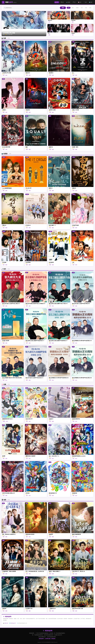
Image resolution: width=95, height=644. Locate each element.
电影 (73, 8)
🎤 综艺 (74, 2)
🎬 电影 (62, 2)
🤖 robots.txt (6, 623)
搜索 (63, 8)
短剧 (90, 8)
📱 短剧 (85, 2)
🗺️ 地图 (91, 2)
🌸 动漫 (80, 2)
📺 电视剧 (68, 2)
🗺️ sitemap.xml (12, 623)
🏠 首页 (57, 2)
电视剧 (77, 8)
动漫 (86, 8)
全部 (69, 8)
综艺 (82, 8)
